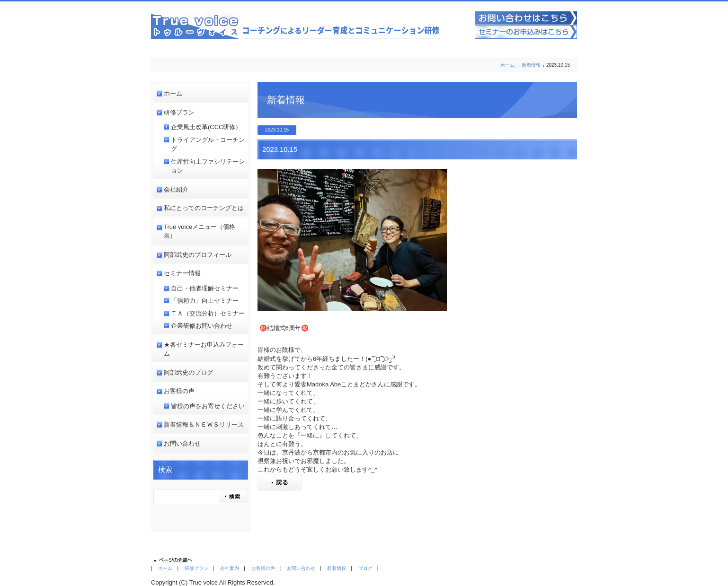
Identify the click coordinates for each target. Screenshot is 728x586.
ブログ (365, 568)
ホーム (507, 65)
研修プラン (179, 112)
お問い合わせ (182, 443)
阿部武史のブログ (188, 372)
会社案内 (230, 568)
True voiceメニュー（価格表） (200, 232)
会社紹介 (176, 189)
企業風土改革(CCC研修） (206, 127)
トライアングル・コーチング (208, 144)
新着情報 (531, 65)
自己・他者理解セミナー (205, 288)
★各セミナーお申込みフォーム (204, 349)
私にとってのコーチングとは (204, 208)
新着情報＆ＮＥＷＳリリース (204, 424)
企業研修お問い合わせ (202, 326)
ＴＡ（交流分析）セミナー (208, 313)
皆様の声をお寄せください (208, 406)
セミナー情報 (182, 273)
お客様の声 (179, 391)
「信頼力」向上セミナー (205, 301)
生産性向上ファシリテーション (208, 166)
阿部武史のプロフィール (198, 255)
